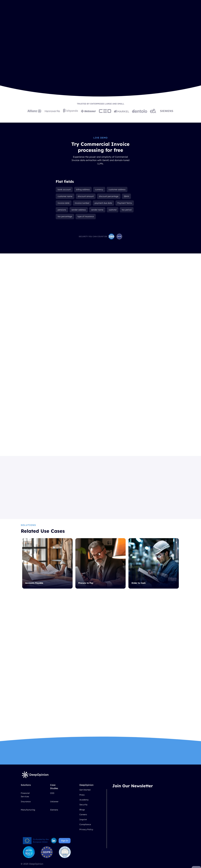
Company (97, 10)
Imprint (83, 825)
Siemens (54, 815)
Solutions (60, 10)
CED (52, 799)
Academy (84, 805)
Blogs (82, 815)
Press (82, 800)
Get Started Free (57, 76)
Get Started (85, 796)
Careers (83, 820)
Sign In (65, 846)
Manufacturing (28, 815)
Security (83, 810)
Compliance (85, 830)
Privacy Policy (86, 835)
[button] (61, 10)
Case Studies (78, 10)
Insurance (26, 807)
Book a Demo (166, 10)
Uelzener (54, 807)
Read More (85, 509)
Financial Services (25, 801)
